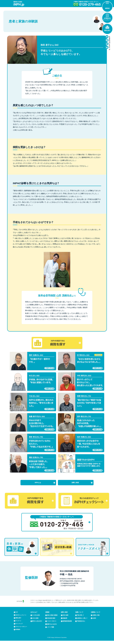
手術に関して (81, 618)
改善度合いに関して (83, 621)
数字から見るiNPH (38, 624)
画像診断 (65, 621)
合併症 (94, 621)
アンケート (19, 624)
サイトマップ (20, 627)
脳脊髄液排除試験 (68, 624)
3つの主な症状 (37, 618)
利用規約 (18, 633)
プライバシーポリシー (22, 630)
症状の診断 (66, 618)
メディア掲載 (51, 630)
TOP (17, 615)
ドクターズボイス (52, 624)
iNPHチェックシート (22, 618)
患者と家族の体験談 (53, 618)
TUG (41, 302)
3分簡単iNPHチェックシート (107, 19)
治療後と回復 (96, 618)
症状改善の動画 (52, 621)
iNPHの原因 (36, 621)
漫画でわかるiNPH (53, 627)
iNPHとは (38, 483)
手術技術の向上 (81, 624)
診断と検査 (75, 483)
